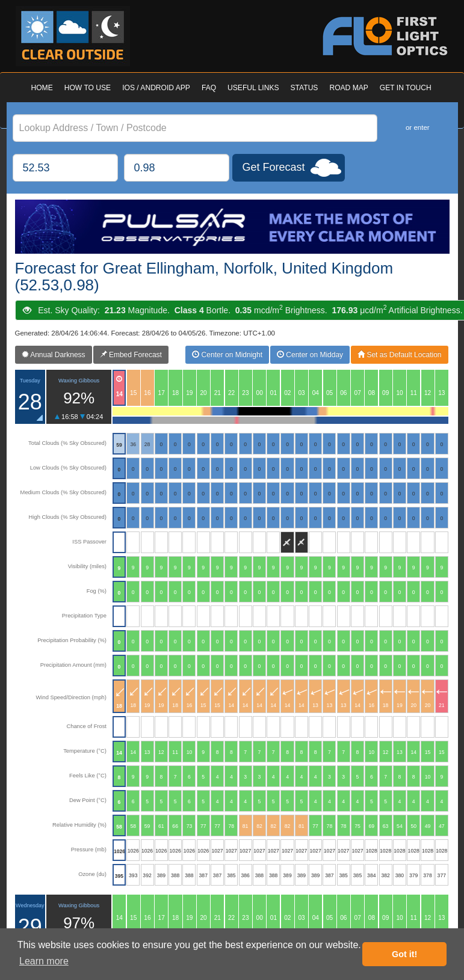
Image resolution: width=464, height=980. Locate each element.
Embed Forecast (131, 355)
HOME (42, 88)
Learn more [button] (44, 961)
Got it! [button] (404, 954)
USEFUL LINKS (253, 88)
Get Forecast (274, 167)
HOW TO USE (88, 88)
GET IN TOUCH (406, 88)
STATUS (305, 88)
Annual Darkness (54, 355)
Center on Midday (310, 355)
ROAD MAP (348, 88)
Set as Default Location (399, 355)
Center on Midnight (227, 355)
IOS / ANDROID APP (156, 88)
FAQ (209, 88)
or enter (418, 127)
